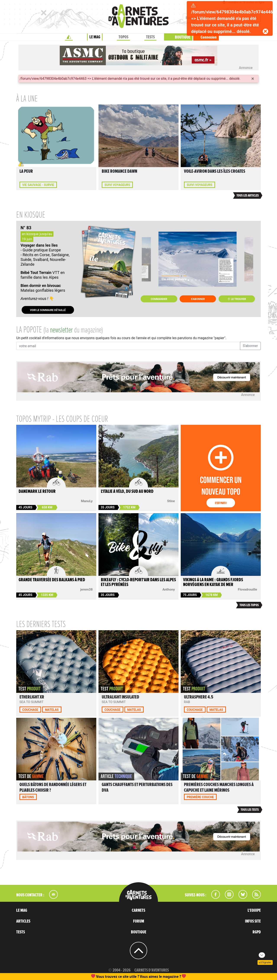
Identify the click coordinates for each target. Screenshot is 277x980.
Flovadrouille (247, 589)
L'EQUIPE (254, 910)
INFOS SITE (253, 921)
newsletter (61, 330)
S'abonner (198, 299)
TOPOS (123, 37)
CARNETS (138, 910)
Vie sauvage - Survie (38, 185)
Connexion (209, 37)
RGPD (257, 932)
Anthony (169, 589)
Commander (159, 299)
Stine (171, 501)
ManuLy (87, 501)
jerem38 (86, 589)
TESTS (150, 37)
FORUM (139, 921)
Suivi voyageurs (117, 185)
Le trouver (237, 299)
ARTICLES (23, 921)
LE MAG (95, 37)
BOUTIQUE (183, 37)
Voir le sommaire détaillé (48, 310)
